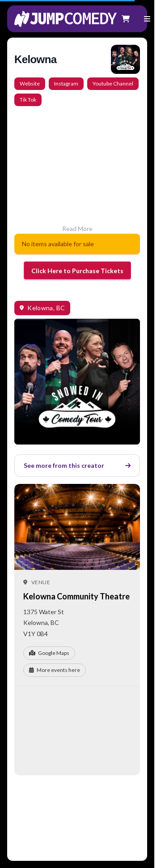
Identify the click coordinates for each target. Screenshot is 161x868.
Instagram (66, 83)
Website (30, 83)
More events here (55, 670)
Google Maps (49, 653)
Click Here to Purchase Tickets (77, 271)
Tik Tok (28, 100)
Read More (77, 229)
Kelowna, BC (46, 308)
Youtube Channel (113, 83)
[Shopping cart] (126, 19)
